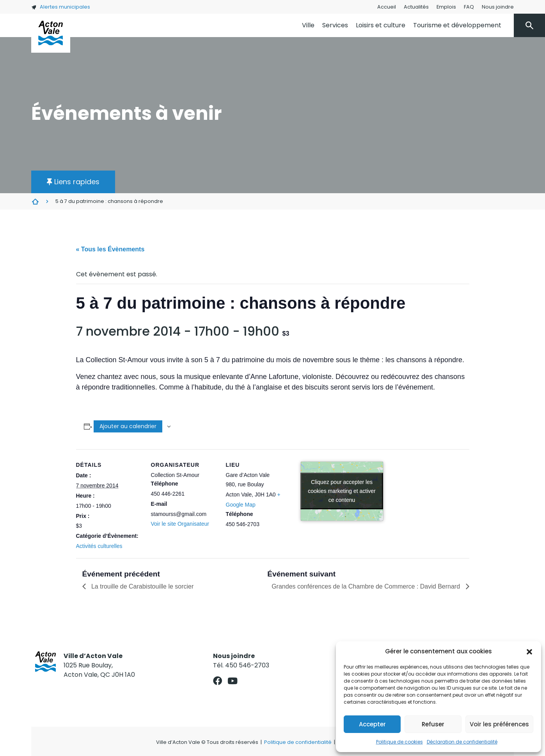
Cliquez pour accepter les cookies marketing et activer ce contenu (342, 491)
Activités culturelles (99, 546)
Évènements (35, 201)
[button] (529, 651)
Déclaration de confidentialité (462, 742)
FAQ (469, 7)
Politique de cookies (399, 742)
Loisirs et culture (381, 25)
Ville (308, 25)
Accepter (372, 724)
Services (335, 25)
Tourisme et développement (457, 25)
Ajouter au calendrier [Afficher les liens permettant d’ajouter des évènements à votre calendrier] (128, 426)
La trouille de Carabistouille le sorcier (142, 586)
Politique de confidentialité (298, 742)
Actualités (416, 7)
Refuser (433, 724)
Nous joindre (498, 7)
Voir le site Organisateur (180, 524)
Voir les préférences (499, 724)
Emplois (446, 7)
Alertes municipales (61, 7)
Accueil (387, 7)
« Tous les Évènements (110, 249)
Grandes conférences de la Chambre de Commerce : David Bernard (367, 586)
